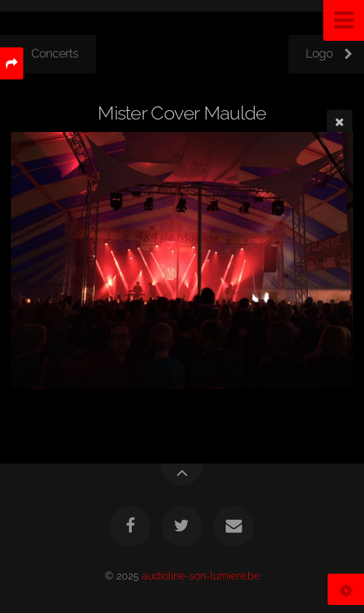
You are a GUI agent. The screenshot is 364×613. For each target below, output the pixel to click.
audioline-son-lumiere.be (201, 575)
